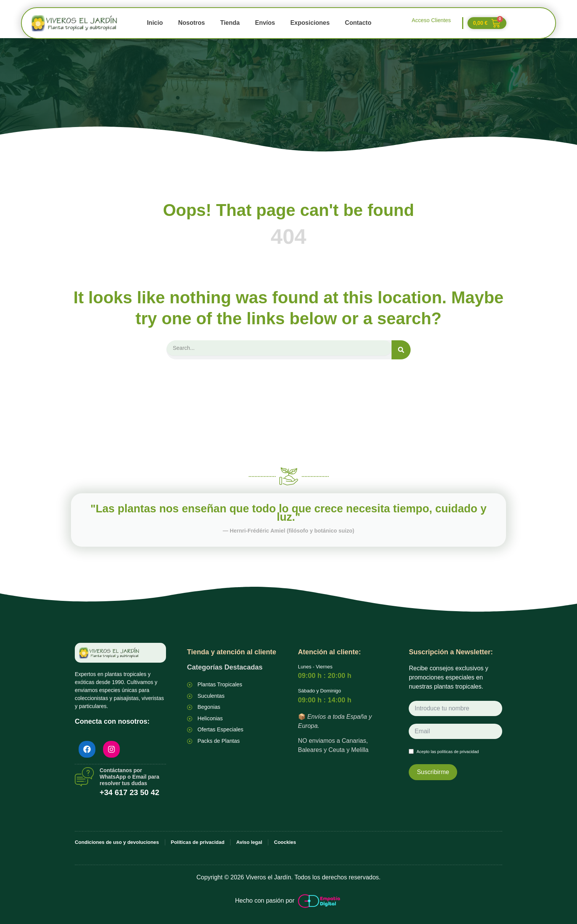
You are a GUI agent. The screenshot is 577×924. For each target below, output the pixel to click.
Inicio (155, 23)
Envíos (265, 23)
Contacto (358, 23)
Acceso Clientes (431, 20)
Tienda (230, 23)
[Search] (401, 350)
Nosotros (192, 23)
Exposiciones (310, 23)
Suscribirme (433, 771)
